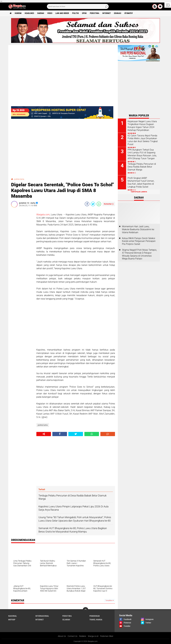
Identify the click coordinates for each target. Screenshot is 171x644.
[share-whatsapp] (99, 204)
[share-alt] (44, 434)
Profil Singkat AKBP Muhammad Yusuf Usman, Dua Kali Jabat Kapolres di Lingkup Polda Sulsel (141, 182)
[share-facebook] (87, 204)
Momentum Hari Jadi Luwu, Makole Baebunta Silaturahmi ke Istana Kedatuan (138, 229)
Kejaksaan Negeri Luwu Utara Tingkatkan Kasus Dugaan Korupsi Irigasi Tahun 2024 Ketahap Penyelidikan (142, 126)
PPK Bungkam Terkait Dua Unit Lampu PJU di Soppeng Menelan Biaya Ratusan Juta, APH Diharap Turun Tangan (142, 154)
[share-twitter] (93, 204)
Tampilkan (110, 600)
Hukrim (18, 13)
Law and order (62, 13)
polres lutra (19, 179)
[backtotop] (85, 610)
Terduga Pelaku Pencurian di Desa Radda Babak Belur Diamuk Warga (142, 167)
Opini (84, 13)
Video (50, 13)
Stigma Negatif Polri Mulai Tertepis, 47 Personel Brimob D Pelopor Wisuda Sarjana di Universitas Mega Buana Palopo (139, 254)
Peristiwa (94, 13)
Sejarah (66, 620)
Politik (75, 13)
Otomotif (129, 13)
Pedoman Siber (107, 636)
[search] (78, 6)
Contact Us (73, 636)
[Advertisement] (22, 252)
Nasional (13, 616)
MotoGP (12, 620)
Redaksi (83, 636)
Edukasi (118, 13)
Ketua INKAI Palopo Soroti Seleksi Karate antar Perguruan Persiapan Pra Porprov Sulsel (139, 241)
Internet (107, 13)
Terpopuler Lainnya (139, 192)
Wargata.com (43, 215)
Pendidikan (95, 616)
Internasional (42, 616)
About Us (62, 636)
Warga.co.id (93, 636)
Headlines (29, 13)
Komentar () (109, 204)
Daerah (41, 13)
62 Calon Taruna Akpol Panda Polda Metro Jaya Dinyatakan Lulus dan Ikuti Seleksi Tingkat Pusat (143, 140)
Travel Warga (96, 620)
